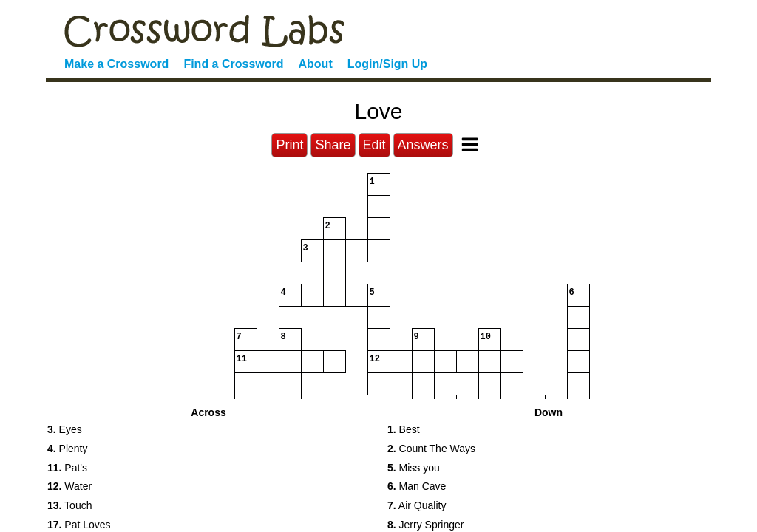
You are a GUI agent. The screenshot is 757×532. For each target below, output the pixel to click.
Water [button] (69, 486)
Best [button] (404, 429)
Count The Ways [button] (431, 449)
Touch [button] (69, 505)
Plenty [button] (68, 449)
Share (333, 145)
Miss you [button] (414, 468)
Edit (374, 145)
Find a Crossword (233, 64)
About (316, 64)
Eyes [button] (65, 429)
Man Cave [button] (417, 486)
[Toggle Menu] (470, 144)
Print (289, 145)
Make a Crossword (116, 64)
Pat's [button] (67, 468)
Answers (423, 145)
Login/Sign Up (387, 64)
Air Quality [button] (417, 505)
